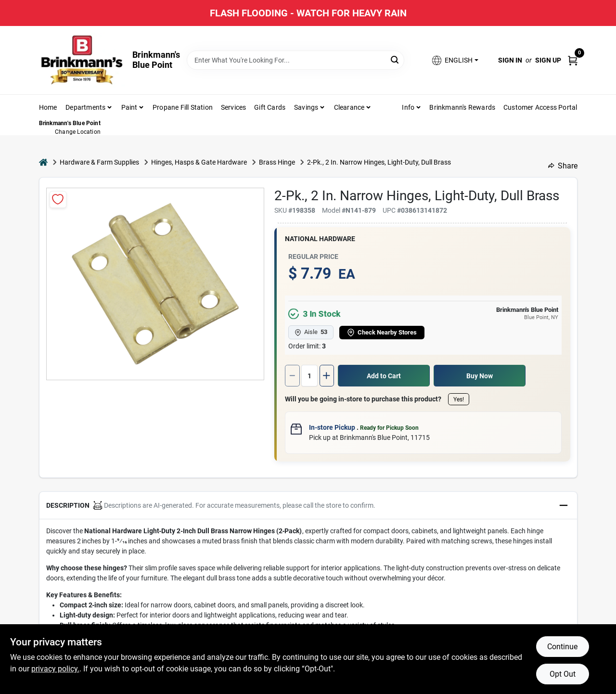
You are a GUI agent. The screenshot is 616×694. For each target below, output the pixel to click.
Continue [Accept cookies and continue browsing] (562, 647)
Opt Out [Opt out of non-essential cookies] (563, 674)
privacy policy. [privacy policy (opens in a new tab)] (55, 669)
